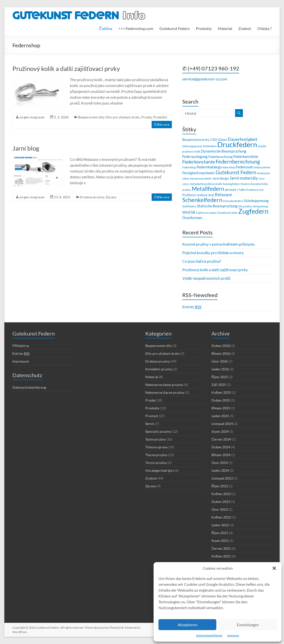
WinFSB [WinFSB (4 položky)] (189, 212)
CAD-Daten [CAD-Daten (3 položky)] (219, 140)
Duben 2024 (221, 447)
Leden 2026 (220, 369)
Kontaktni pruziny (159, 369)
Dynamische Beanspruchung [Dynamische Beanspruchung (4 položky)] (224, 151)
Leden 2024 (220, 470)
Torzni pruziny (156, 463)
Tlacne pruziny (156, 455)
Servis (150, 424)
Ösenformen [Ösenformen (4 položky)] (192, 218)
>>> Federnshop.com (136, 28)
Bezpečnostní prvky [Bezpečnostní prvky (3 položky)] (196, 140)
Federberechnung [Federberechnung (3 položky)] (220, 157)
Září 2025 (219, 385)
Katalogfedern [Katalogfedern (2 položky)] (231, 184)
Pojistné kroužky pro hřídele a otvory (213, 253)
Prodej (147, 117)
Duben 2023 (221, 502)
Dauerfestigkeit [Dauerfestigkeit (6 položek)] (243, 139)
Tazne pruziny (156, 439)
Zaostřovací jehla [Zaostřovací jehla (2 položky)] (228, 213)
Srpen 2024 (220, 431)
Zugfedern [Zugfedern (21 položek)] (253, 211)
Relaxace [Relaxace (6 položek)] (223, 195)
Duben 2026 (221, 346)
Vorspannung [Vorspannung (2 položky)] (260, 206)
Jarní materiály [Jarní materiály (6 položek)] (244, 178)
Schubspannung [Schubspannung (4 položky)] (256, 201)
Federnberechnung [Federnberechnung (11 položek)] (238, 161)
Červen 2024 (221, 439)
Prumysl (152, 416)
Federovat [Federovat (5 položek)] (244, 167)
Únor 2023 (220, 509)
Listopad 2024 (222, 424)
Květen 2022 (221, 517)
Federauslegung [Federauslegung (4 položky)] (195, 156)
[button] (274, 568)
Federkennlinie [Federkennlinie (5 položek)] (246, 156)
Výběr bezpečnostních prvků (206, 278)
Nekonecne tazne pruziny (164, 385)
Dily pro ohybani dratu (123, 117)
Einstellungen (248, 625)
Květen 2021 (221, 556)
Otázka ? (264, 28)
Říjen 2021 (220, 533)
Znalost (245, 28)
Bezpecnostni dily (91, 117)
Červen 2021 (221, 548)
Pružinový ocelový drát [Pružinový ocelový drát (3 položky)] (198, 195)
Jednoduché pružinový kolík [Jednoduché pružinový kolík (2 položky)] (206, 184)
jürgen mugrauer (32, 117)
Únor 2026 (220, 361)
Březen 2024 (221, 455)
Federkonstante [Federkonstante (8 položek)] (199, 162)
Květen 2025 (221, 392)
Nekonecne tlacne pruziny (165, 392)
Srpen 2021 (220, 541)
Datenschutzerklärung (209, 635)
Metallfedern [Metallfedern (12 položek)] (208, 189)
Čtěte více (162, 124)
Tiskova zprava (156, 447)
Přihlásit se (21, 346)
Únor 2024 (220, 463)
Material (225, 28)
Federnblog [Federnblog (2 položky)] (189, 167)
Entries (192, 307)
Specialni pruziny (158, 431)
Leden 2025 (220, 416)
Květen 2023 (221, 494)
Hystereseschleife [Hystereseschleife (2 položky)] (201, 178)
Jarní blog (26, 148)
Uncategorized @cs (160, 470)
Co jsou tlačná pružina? (202, 261)
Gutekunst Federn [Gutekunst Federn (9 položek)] (236, 172)
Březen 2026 (221, 353)
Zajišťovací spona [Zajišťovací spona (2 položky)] (206, 213)
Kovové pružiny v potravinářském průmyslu (219, 244)
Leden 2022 (220, 525)
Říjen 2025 (220, 377)
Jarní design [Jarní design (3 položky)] (220, 178)
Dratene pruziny (92, 197)
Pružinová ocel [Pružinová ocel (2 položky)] (255, 190)
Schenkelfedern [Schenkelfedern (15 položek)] (202, 200)
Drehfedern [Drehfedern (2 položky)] (210, 146)
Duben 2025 (221, 400)
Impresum (233, 635)
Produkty (204, 28)
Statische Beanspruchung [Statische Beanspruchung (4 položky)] (217, 206)
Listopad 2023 (222, 478)
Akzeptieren (188, 625)
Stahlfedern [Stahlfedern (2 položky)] (189, 206)
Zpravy (111, 197)
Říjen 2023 (220, 486)
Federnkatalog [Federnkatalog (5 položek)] (208, 167)
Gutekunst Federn (175, 28)
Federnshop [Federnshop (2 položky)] (228, 167)
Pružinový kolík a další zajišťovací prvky (66, 68)
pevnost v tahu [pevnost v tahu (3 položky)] (235, 190)
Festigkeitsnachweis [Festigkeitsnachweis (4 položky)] (199, 173)
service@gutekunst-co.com (205, 79)
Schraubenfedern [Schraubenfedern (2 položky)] (233, 201)
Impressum (21, 361)
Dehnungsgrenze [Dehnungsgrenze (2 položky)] (192, 146)
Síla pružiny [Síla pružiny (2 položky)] (245, 206)
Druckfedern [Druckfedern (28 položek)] (237, 144)
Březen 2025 (221, 408)
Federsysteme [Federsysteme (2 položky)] (262, 167)
